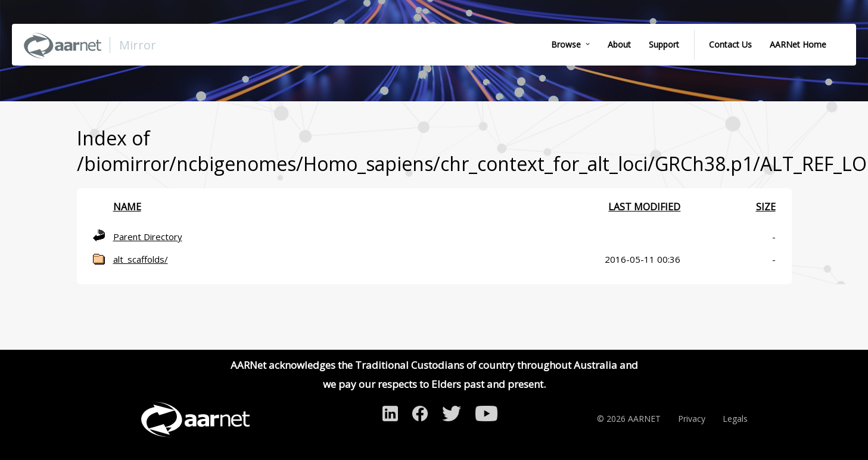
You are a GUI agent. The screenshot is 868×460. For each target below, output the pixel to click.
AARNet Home (798, 44)
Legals (735, 419)
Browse (566, 44)
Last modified (644, 207)
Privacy (692, 419)
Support (664, 44)
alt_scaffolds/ (141, 259)
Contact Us (730, 44)
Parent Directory (148, 237)
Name (127, 207)
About (619, 44)
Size (766, 207)
